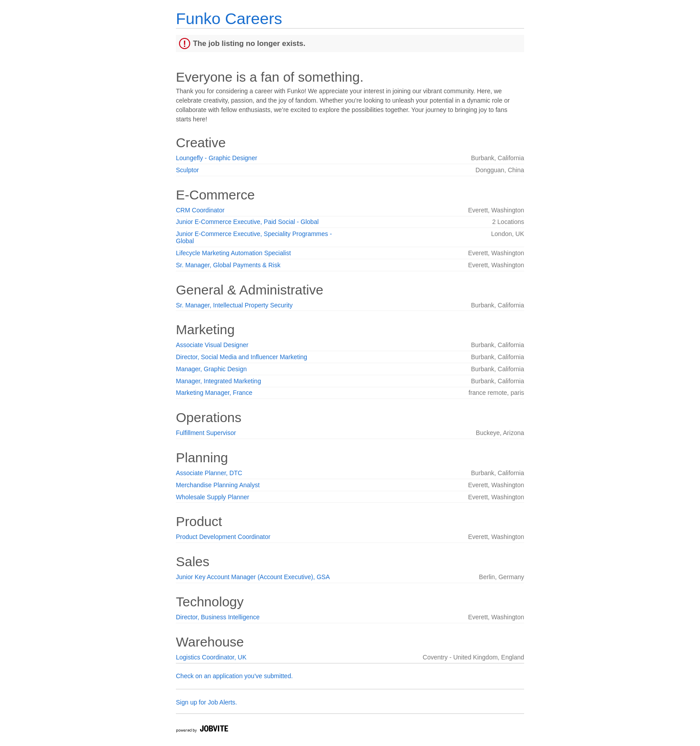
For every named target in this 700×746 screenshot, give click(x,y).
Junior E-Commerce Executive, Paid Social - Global (247, 222)
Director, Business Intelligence (218, 617)
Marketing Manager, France (214, 393)
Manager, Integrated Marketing (219, 381)
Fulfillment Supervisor (206, 433)
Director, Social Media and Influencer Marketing (242, 357)
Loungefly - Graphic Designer (217, 158)
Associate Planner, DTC (209, 473)
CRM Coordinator (200, 210)
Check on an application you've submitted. (234, 676)
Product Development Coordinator (223, 537)
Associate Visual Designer (212, 345)
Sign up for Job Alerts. (206, 702)
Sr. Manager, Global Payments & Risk (228, 265)
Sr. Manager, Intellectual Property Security (234, 305)
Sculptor (187, 170)
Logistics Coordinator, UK (211, 657)
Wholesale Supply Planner (212, 497)
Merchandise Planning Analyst (218, 485)
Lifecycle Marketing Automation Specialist (233, 253)
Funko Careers (229, 19)
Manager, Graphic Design (211, 369)
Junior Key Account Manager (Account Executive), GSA (253, 577)
